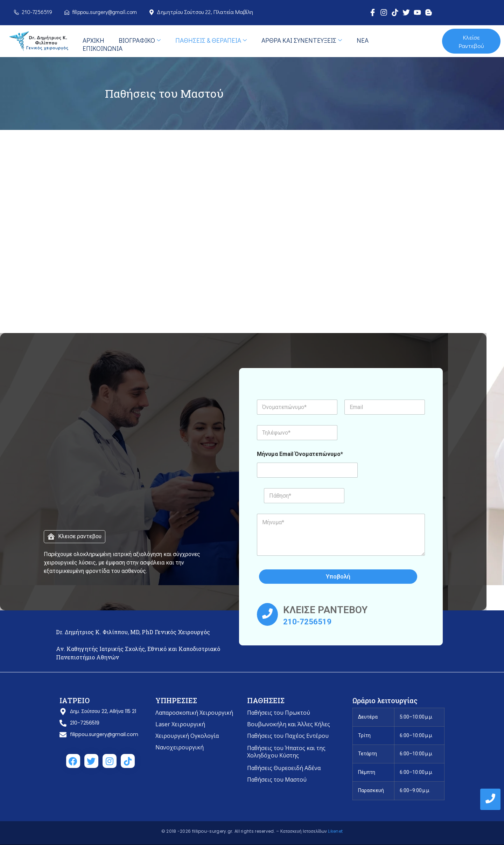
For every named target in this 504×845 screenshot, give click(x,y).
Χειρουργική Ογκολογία (187, 736)
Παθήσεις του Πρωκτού (279, 713)
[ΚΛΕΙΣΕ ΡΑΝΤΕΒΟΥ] (267, 614)
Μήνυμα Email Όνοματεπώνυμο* (300, 454)
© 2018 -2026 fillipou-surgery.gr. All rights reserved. (219, 831)
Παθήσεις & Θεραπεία (210, 40)
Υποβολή (339, 576)
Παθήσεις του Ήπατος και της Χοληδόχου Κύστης (286, 752)
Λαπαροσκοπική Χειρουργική (194, 713)
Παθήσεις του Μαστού (277, 780)
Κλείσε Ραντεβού (471, 41)
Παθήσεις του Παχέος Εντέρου (288, 736)
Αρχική (93, 40)
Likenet (335, 831)
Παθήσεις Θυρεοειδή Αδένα (284, 768)
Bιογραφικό (139, 40)
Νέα (361, 40)
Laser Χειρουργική (180, 724)
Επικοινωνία (102, 48)
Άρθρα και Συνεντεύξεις (300, 40)
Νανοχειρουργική (180, 747)
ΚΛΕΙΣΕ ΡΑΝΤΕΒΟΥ (325, 610)
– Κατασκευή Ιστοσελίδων (302, 831)
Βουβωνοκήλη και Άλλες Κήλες (289, 724)
